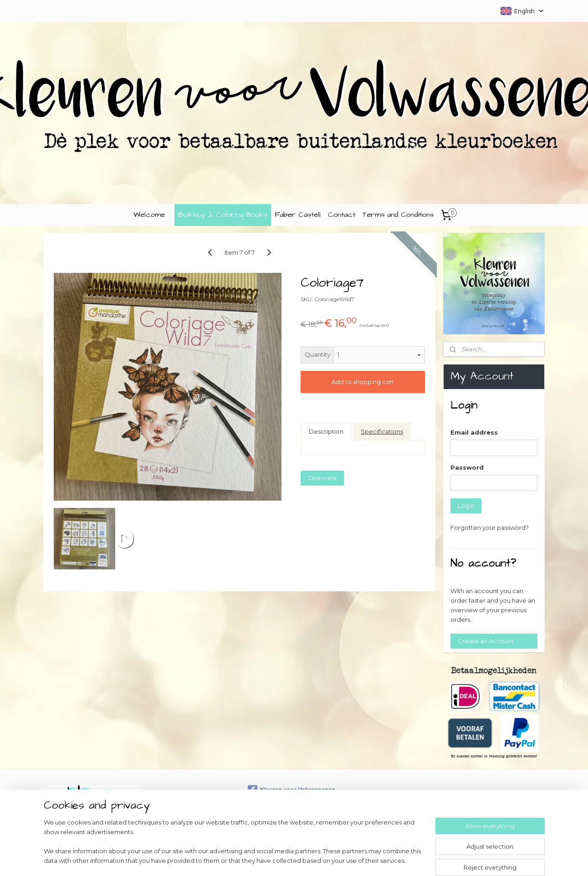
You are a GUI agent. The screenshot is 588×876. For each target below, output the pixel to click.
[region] (234, 847)
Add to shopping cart (363, 382)
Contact (342, 215)
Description (326, 431)
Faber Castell (298, 215)
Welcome (149, 215)
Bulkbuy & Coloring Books (223, 215)
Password (467, 467)
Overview (323, 478)
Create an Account (486, 641)
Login (466, 506)
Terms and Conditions (398, 215)
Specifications (382, 431)
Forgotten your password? (490, 528)
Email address (474, 432)
